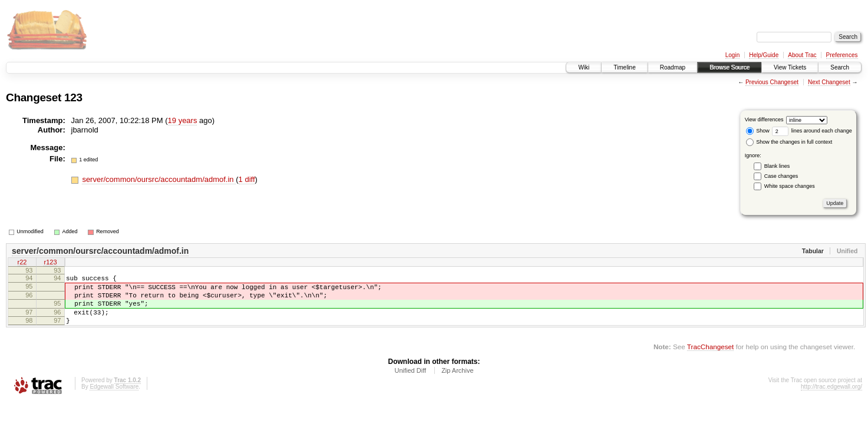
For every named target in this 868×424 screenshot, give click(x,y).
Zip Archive (457, 383)
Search (840, 67)
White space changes (790, 186)
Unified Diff (410, 383)
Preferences (842, 55)
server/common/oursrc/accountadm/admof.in (159, 179)
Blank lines (777, 166)
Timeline (624, 67)
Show (758, 131)
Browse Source (730, 67)
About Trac (802, 55)
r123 (50, 263)
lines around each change (812, 131)
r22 (22, 263)
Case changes (781, 176)
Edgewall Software (114, 399)
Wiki (584, 67)
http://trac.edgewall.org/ (831, 399)
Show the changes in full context (789, 142)
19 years (183, 120)
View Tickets (790, 67)
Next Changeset (829, 82)
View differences (764, 120)
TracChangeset (710, 359)
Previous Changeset (772, 82)
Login (732, 55)
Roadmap (673, 67)
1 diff (247, 179)
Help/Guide (764, 55)
